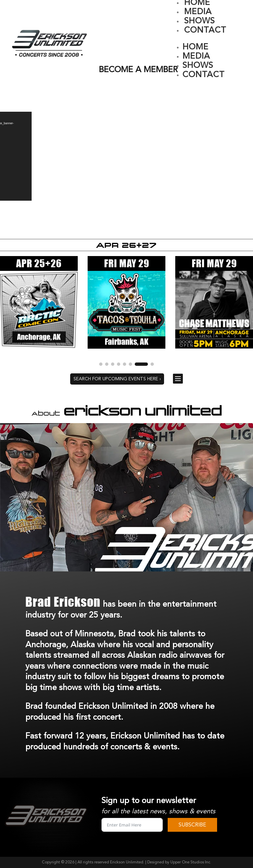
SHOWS (199, 21)
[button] (106, 364)
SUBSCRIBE (192, 825)
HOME (196, 47)
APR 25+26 (39, 263)
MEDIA (198, 12)
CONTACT (205, 30)
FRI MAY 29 (127, 263)
